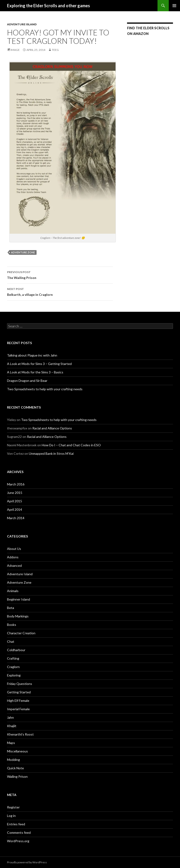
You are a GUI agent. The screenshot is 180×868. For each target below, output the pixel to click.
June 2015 (15, 493)
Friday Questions (20, 684)
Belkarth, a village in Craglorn (60, 291)
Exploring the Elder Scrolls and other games (49, 6)
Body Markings (18, 616)
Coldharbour (16, 650)
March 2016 (16, 484)
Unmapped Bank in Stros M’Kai (51, 453)
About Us (14, 549)
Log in (11, 816)
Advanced (14, 566)
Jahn (10, 717)
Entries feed (16, 824)
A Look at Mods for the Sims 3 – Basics (35, 372)
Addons (13, 557)
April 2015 (15, 501)
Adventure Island (22, 24)
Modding (13, 760)
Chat (11, 641)
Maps (11, 743)
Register (13, 807)
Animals (13, 591)
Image (15, 50)
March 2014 (16, 518)
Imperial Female (18, 709)
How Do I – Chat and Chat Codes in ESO (71, 445)
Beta (11, 608)
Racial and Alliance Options (52, 428)
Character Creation (21, 633)
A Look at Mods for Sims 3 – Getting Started (39, 364)
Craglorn (13, 667)
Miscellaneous (17, 751)
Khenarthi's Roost (20, 734)
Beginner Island (19, 599)
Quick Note (15, 768)
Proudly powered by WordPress (27, 862)
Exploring (14, 675)
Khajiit (12, 726)
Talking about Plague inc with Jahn (32, 355)
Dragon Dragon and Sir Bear (27, 381)
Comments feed (19, 832)
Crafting (13, 658)
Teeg (55, 50)
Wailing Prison (17, 776)
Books (12, 625)
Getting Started (19, 692)
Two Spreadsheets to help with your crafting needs (45, 389)
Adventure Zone (23, 252)
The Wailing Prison (60, 274)
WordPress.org (18, 841)
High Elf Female (18, 701)
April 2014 (15, 509)
